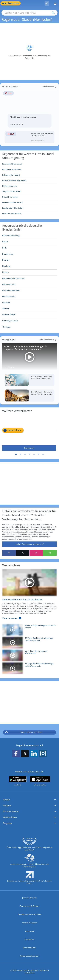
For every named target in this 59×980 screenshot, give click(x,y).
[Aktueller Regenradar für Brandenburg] (8, 255)
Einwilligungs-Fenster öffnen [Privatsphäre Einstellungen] (30, 914)
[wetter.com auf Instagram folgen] (43, 754)
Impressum (30, 931)
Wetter (6, 800)
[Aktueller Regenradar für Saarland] (6, 303)
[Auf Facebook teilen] (9, 553)
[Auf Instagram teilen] (36, 553)
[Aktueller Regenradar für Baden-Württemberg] (11, 236)
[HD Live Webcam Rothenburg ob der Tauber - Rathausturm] (29, 137)
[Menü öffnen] (54, 3)
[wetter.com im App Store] (40, 781)
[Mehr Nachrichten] (48, 340)
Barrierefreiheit (30, 948)
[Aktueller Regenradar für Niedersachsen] (9, 285)
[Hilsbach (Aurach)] (29, 186)
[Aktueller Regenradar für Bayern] (5, 242)
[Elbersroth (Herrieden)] (29, 214)
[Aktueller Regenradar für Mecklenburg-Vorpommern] (14, 279)
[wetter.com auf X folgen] (25, 754)
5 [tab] (34, 455)
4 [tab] (29, 455)
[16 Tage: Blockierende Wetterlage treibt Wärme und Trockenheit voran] (28, 643)
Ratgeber (8, 823)
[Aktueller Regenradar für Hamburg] (6, 267)
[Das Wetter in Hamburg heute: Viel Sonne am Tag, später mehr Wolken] (29, 395)
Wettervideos (10, 817)
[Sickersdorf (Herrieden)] (29, 164)
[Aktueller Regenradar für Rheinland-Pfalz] (9, 297)
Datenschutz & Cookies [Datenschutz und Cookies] (30, 906)
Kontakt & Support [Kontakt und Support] (30, 923)
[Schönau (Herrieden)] (29, 175)
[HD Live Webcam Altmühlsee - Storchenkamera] (29, 105)
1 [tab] (16, 455)
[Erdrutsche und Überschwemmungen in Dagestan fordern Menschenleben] (29, 357)
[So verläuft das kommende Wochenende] (28, 656)
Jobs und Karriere (29, 898)
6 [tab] (39, 455)
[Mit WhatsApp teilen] (50, 553)
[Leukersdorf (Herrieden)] (29, 203)
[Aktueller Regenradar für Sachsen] (6, 309)
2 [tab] (20, 455)
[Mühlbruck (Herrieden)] (29, 170)
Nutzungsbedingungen (29, 956)
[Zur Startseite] (12, 3)
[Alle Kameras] (50, 87)
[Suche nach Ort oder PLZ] (29, 13)
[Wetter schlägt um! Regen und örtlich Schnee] (28, 631)
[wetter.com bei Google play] (18, 781)
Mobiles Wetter (11, 811)
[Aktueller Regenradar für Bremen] (6, 261)
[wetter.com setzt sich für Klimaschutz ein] (29, 862)
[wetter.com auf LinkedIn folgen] (34, 754)
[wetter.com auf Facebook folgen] (16, 754)
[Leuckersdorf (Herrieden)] (29, 208)
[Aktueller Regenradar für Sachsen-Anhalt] (9, 315)
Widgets (7, 805)
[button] (29, 800)
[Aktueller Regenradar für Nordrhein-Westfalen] (11, 291)
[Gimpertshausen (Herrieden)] (29, 181)
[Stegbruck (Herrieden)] (29, 191)
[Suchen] (52, 13)
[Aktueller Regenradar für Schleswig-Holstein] (10, 321)
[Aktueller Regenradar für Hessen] (5, 273)
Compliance (29, 939)
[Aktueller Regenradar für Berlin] (5, 248)
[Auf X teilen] (23, 553)
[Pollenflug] (47, 3)
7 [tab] (43, 455)
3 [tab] (25, 455)
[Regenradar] (29, 433)
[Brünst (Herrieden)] (29, 197)
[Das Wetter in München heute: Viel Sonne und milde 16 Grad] (29, 380)
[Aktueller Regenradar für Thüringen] (7, 327)
